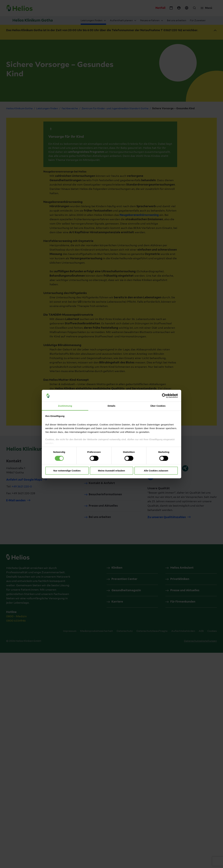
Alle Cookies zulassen (156, 471)
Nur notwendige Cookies (67, 471)
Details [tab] (111, 406)
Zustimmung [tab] (65, 406)
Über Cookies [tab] (158, 406)
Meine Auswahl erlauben (112, 471)
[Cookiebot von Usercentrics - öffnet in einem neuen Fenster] (164, 396)
